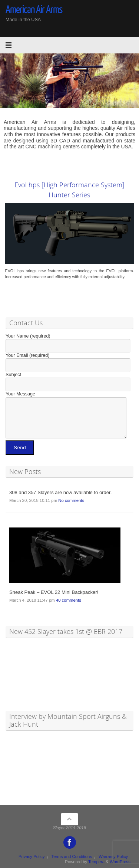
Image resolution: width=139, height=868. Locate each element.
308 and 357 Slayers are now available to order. (60, 492)
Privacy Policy (32, 857)
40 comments (69, 600)
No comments (71, 500)
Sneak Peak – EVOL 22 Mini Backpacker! (54, 592)
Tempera (96, 862)
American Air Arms (34, 10)
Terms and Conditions (72, 857)
